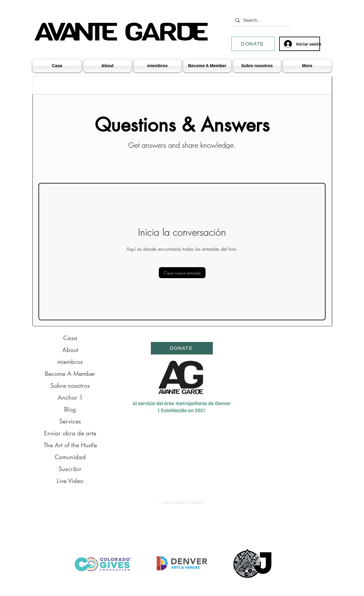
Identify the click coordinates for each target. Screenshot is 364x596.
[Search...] (260, 20)
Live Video (70, 481)
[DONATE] (253, 44)
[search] (294, 85)
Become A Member (70, 374)
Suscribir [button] (70, 469)
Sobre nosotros (70, 386)
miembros (70, 362)
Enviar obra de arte (70, 433)
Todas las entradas (88, 85)
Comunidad (70, 457)
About (70, 350)
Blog (70, 409)
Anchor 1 (70, 398)
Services (70, 421)
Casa (70, 338)
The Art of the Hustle (70, 445)
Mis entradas (128, 85)
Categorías (50, 85)
